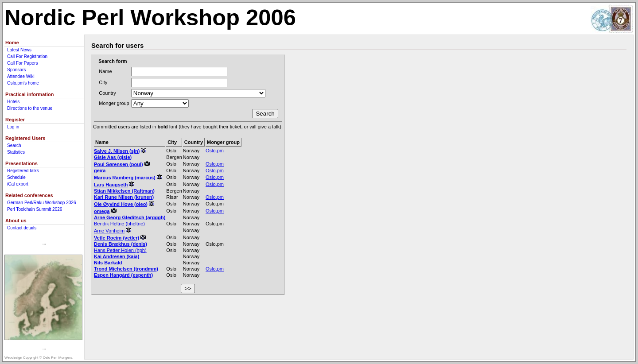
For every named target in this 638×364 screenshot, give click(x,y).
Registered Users (25, 138)
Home (12, 43)
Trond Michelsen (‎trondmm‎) (126, 269)
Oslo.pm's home (23, 83)
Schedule (16, 177)
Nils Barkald (108, 263)
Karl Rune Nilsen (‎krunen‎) (124, 197)
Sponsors (16, 70)
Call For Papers (22, 63)
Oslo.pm (215, 151)
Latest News (19, 50)
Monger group (114, 103)
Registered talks (23, 171)
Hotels (13, 102)
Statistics (16, 152)
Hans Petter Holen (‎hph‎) (120, 250)
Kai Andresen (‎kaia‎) (117, 256)
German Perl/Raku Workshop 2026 (41, 203)
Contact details (22, 228)
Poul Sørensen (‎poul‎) (119, 164)
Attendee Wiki (21, 76)
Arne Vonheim (109, 231)
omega (102, 211)
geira (100, 170)
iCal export (18, 184)
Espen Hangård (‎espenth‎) (123, 275)
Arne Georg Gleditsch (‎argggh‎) (130, 217)
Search (14, 145)
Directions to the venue (30, 108)
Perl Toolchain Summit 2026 (35, 209)
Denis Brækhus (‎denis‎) (121, 244)
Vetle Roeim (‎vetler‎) (117, 238)
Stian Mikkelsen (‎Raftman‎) (124, 191)
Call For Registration (27, 56)
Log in (13, 127)
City (103, 82)
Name (105, 71)
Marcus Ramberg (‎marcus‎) (125, 178)
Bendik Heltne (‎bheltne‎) (119, 224)
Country (107, 93)
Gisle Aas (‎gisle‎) (113, 157)
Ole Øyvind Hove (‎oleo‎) (121, 204)
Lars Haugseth (111, 185)
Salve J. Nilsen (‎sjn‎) (117, 151)
